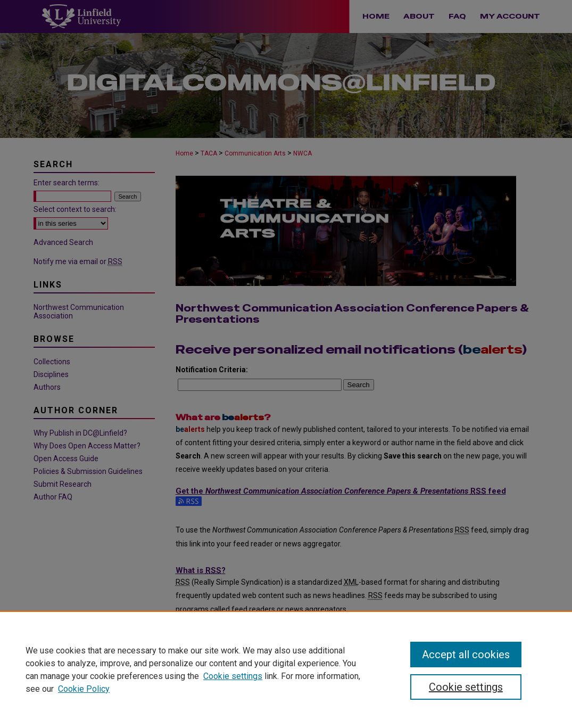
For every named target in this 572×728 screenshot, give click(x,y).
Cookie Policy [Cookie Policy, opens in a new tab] (84, 689)
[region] (286, 669)
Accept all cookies (466, 655)
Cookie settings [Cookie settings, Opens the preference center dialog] (466, 687)
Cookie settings (233, 676)
